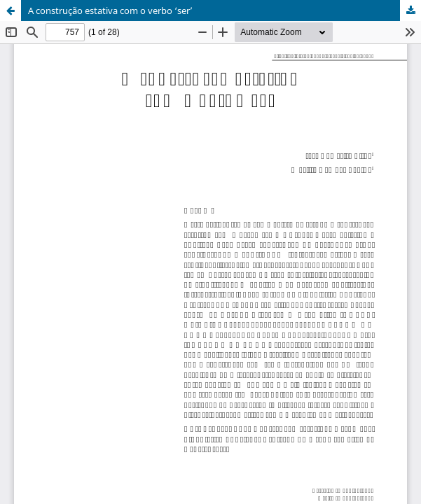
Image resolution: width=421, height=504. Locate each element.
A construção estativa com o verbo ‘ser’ (110, 10)
